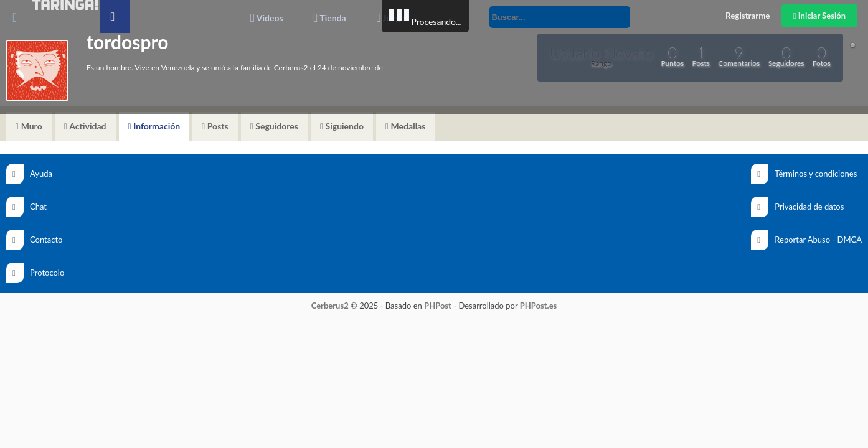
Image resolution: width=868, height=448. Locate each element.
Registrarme (748, 16)
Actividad (85, 126)
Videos (267, 18)
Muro (29, 126)
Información (154, 126)
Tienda (330, 18)
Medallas (405, 126)
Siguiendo (342, 126)
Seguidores (274, 126)
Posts (215, 126)
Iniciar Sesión (819, 16)
